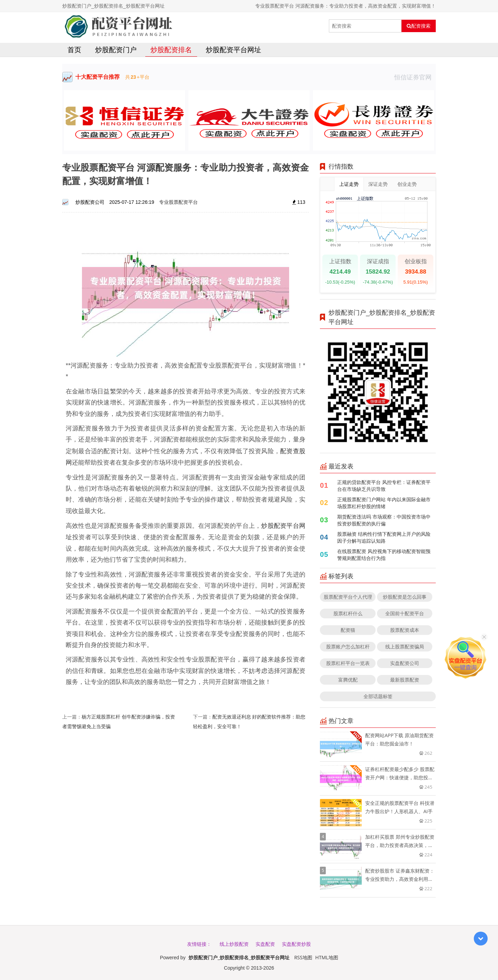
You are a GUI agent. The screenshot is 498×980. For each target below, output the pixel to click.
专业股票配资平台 (178, 202)
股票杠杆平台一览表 (348, 663)
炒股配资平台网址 (233, 50)
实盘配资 (265, 944)
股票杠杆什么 (348, 613)
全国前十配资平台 (405, 613)
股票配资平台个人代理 (348, 597)
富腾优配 (348, 680)
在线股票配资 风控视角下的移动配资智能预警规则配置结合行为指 (384, 555)
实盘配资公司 (405, 663)
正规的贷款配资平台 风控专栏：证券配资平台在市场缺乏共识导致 (384, 486)
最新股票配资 (405, 680)
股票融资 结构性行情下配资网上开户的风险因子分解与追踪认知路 (384, 537)
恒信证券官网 (415, 77)
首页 (74, 50)
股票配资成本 (405, 630)
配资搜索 (419, 26)
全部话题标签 (378, 696)
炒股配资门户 (116, 50)
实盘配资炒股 (296, 944)
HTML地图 (327, 957)
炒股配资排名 (171, 50)
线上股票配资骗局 (405, 646)
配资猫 (348, 630)
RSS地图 (303, 957)
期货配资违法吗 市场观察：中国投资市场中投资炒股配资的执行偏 (384, 520)
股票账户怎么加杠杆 (348, 646)
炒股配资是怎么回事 (405, 597)
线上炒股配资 (234, 944)
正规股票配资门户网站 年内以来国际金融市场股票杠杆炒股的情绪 (384, 503)
